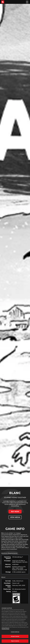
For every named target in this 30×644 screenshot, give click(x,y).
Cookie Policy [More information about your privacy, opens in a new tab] (5, 629)
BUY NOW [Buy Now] (15, 512)
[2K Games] (3, 2)
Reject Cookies (15, 641)
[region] (15, 624)
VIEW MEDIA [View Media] (15, 517)
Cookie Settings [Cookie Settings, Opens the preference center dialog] (15, 632)
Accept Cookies (15, 636)
